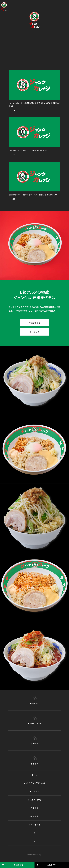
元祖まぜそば (34, 323)
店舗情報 (34, 808)
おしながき (34, 332)
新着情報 (34, 816)
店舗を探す (12, 865)
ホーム (35, 775)
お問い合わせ (35, 825)
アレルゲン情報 (35, 800)
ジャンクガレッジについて (34, 783)
